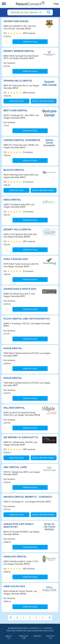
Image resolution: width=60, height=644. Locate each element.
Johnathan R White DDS (20, 289)
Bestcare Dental (15, 110)
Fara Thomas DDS (16, 259)
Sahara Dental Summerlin (22, 140)
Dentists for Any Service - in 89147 (28, 12)
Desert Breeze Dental (19, 51)
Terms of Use (24, 637)
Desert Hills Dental (18, 229)
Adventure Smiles (16, 21)
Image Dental (13, 348)
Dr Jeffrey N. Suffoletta (21, 437)
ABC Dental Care (15, 467)
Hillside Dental (14, 408)
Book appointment (44, 101)
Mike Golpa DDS (14, 586)
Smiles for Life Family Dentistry (19, 525)
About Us (9, 637)
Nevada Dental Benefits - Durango (28, 497)
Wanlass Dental (15, 556)
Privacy (37, 636)
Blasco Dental (14, 170)
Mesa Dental (12, 200)
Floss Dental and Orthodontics (27, 319)
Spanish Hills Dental (18, 81)
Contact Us (50, 637)
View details (30, 42)
